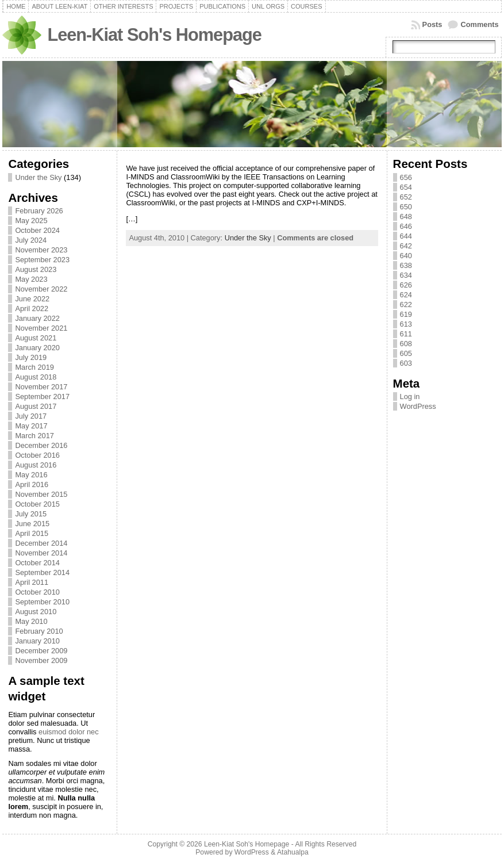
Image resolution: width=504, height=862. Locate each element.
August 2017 (36, 406)
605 (406, 353)
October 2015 (37, 504)
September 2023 (42, 260)
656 (406, 177)
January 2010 (37, 641)
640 (406, 256)
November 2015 (41, 494)
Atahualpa (293, 852)
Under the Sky (38, 177)
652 (406, 197)
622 (406, 304)
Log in (410, 396)
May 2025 (31, 221)
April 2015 (32, 533)
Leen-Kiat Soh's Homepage (154, 35)
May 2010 (31, 621)
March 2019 (34, 367)
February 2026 (39, 211)
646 (406, 226)
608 (406, 344)
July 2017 (31, 416)
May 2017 (31, 426)
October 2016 (37, 455)
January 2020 (37, 348)
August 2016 (36, 465)
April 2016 (32, 484)
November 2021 (41, 328)
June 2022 (32, 299)
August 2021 (36, 338)
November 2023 (41, 250)
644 (406, 236)
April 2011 (32, 582)
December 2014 (41, 543)
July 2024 (31, 240)
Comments (479, 24)
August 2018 (36, 377)
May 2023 (31, 279)
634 (406, 275)
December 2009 (41, 651)
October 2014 (37, 563)
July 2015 (31, 514)
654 (406, 187)
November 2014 (41, 553)
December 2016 (41, 445)
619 (406, 314)
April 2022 (32, 309)
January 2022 (37, 318)
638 (406, 265)
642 (406, 246)
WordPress (418, 406)
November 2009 (41, 660)
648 (406, 217)
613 (406, 324)
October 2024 (37, 230)
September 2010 (42, 602)
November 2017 (41, 387)
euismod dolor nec (69, 732)
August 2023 (36, 269)
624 (406, 295)
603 (406, 363)
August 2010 (36, 612)
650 (406, 207)
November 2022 (41, 289)
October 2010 (37, 592)
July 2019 (31, 357)
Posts (432, 24)
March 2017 (34, 436)
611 (406, 334)
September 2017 (42, 396)
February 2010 (39, 631)
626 (406, 285)
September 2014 (42, 572)
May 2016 (31, 475)
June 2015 (32, 524)
